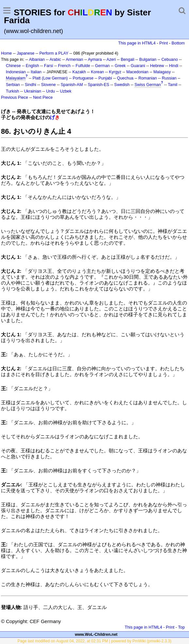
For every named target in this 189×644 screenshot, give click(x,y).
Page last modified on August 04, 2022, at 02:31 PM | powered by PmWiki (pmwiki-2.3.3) (94, 641)
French (64, 66)
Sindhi (31, 85)
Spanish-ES (99, 85)
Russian (169, 78)
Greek (120, 66)
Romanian (148, 78)
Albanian (37, 60)
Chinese (13, 66)
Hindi (174, 66)
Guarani (138, 66)
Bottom (178, 43)
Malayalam (16, 78)
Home (6, 53)
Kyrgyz (115, 72)
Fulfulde (83, 66)
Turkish (12, 91)
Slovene (48, 85)
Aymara (95, 60)
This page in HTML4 (137, 43)
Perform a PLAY (54, 53)
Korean (97, 72)
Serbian (13, 85)
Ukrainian (33, 91)
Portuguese (83, 78)
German (102, 66)
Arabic (55, 60)
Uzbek (65, 91)
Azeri (111, 60)
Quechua (125, 78)
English (32, 66)
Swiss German (148, 85)
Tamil (173, 85)
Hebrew (157, 66)
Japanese (25, 53)
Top (181, 627)
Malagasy (162, 72)
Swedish (122, 85)
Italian (36, 72)
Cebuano (170, 60)
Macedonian (137, 72)
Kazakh (79, 72)
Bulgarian (148, 60)
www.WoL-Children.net (96, 635)
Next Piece (43, 97)
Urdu (50, 91)
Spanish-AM (72, 85)
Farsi (49, 66)
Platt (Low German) (50, 78)
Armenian (74, 60)
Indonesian (16, 72)
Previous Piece (15, 97)
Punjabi (105, 78)
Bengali (128, 60)
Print (164, 43)
